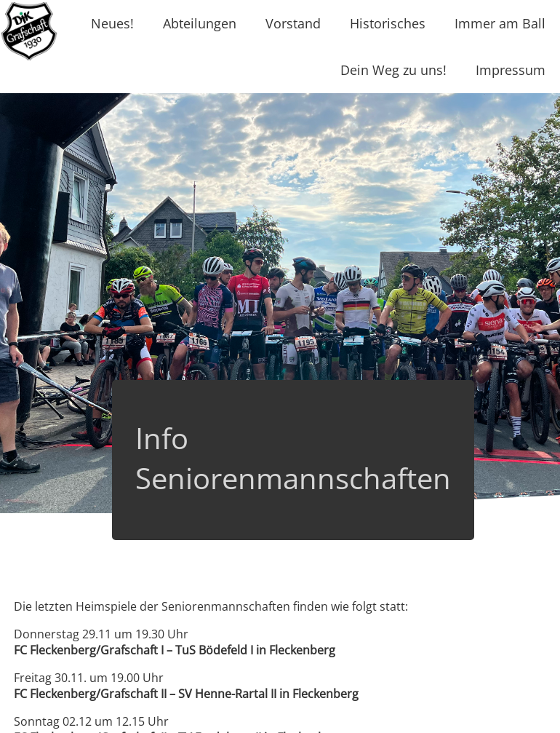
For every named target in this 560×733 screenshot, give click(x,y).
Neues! (112, 23)
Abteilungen (200, 23)
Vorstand (293, 23)
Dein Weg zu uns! (393, 70)
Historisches (388, 23)
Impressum (511, 70)
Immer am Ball (500, 23)
